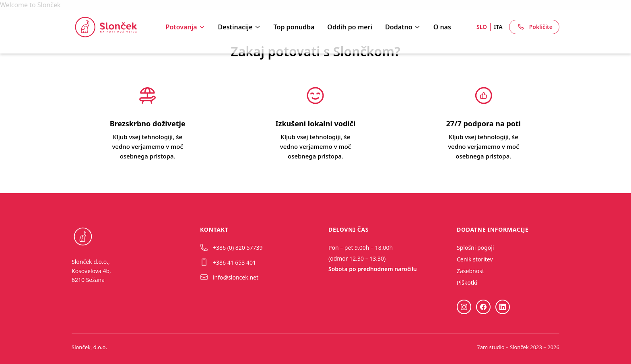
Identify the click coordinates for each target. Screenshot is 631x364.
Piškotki (467, 283)
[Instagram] (464, 307)
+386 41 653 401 (228, 262)
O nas (442, 27)
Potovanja (186, 27)
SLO (482, 27)
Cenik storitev (475, 259)
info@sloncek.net (229, 277)
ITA (498, 27)
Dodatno (403, 27)
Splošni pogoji (475, 248)
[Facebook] (483, 307)
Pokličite (534, 27)
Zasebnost (470, 271)
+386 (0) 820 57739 (231, 247)
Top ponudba (294, 27)
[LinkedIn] (503, 307)
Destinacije (239, 27)
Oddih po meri (350, 27)
